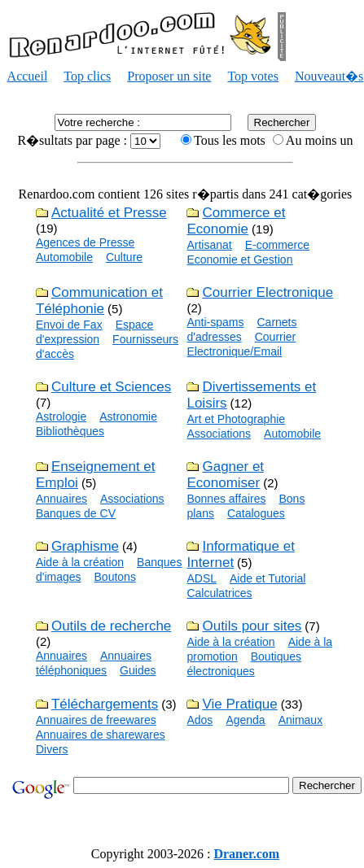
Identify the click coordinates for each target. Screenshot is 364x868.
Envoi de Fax (69, 325)
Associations (219, 434)
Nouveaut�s (329, 76)
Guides (138, 670)
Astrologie (61, 417)
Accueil (28, 76)
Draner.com (246, 854)
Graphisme (85, 546)
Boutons (115, 577)
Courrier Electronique (268, 292)
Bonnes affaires (226, 499)
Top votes (252, 76)
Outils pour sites (252, 626)
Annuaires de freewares (96, 720)
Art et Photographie (236, 419)
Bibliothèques (70, 431)
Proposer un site (169, 76)
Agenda (245, 720)
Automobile (64, 257)
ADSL (202, 578)
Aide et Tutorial (268, 578)
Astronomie (128, 417)
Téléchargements (105, 704)
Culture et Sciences (111, 387)
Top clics (87, 76)
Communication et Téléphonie (99, 301)
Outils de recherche (111, 626)
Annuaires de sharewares (101, 735)
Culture (124, 257)
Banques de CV (76, 513)
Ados (200, 720)
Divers (52, 749)
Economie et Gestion (239, 260)
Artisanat (209, 245)
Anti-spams (215, 322)
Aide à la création (80, 562)
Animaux (300, 720)
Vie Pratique (239, 704)
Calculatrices (219, 593)
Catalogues (256, 513)
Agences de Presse (85, 242)
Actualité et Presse (109, 213)
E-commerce (277, 245)
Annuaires (61, 499)
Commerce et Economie (236, 221)
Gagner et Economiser (225, 475)
